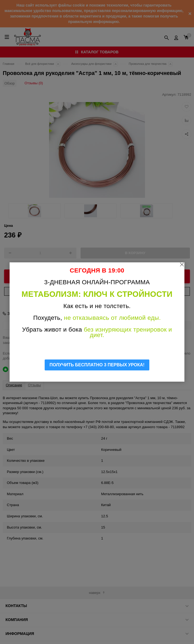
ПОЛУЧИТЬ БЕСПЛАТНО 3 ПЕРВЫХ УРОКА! (97, 365)
